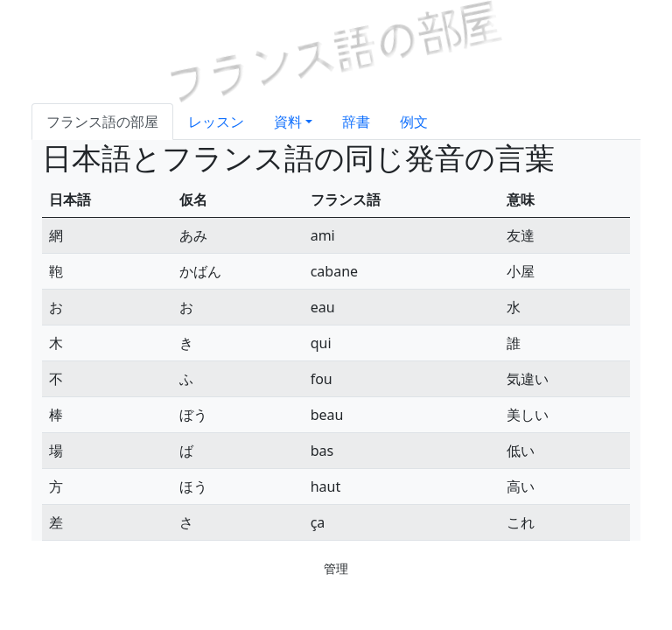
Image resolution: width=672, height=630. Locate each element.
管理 (336, 568)
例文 (414, 122)
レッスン (216, 122)
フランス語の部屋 (102, 122)
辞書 (356, 122)
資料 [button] (288, 122)
